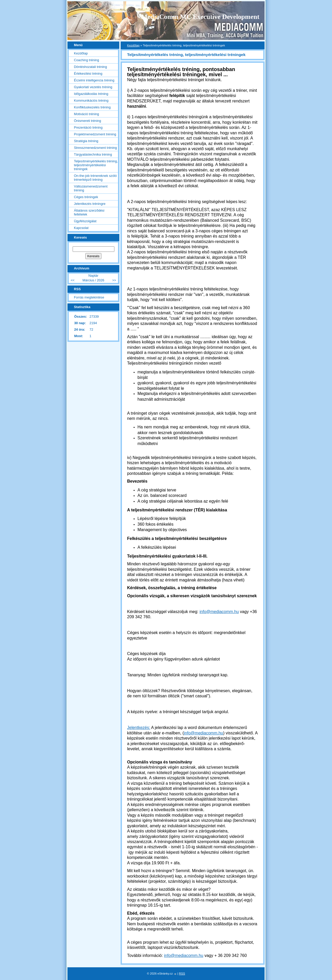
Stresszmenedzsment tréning (95, 148)
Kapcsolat (81, 228)
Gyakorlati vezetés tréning (93, 87)
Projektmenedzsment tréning (95, 134)
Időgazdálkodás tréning (91, 94)
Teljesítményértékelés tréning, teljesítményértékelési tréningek (96, 165)
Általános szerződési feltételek (89, 212)
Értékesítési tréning (88, 74)
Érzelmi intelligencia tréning (94, 80)
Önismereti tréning (88, 121)
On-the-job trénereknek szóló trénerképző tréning (95, 178)
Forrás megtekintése (89, 297)
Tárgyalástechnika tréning (93, 154)
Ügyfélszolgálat (85, 221)
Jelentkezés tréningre (90, 204)
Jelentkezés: (139, 728)
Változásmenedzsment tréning (91, 188)
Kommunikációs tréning (91, 100)
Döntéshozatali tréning (90, 67)
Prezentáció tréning (88, 127)
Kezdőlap (133, 45)
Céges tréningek (86, 197)
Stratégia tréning (86, 141)
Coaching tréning (87, 60)
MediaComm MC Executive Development (200, 17)
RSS (182, 974)
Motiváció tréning (87, 114)
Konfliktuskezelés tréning (92, 107)
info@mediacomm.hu (219, 612)
